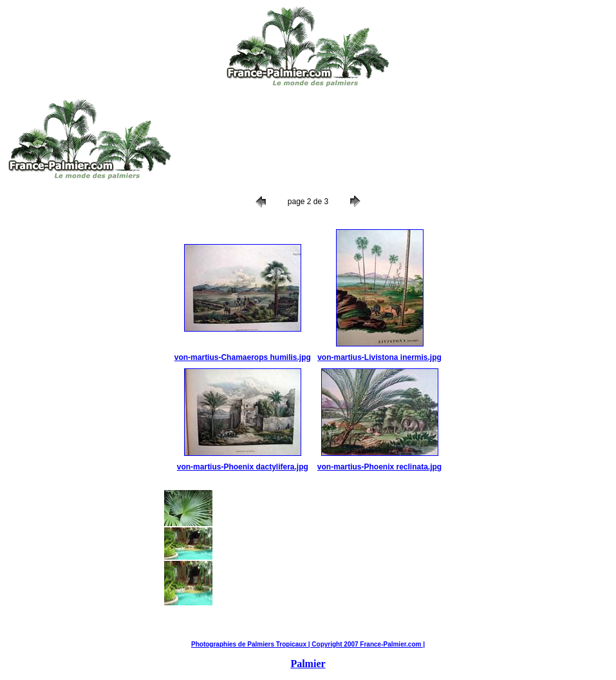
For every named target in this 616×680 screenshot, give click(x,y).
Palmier (308, 664)
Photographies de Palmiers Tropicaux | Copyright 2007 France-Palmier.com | (308, 644)
